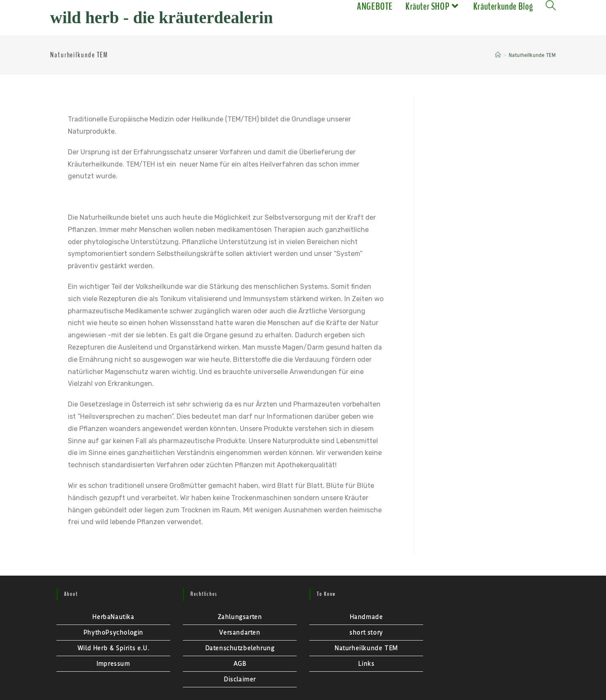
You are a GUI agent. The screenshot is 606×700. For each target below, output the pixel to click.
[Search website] (551, 6)
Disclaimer (240, 679)
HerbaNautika (113, 617)
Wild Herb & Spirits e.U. (113, 648)
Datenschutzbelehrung (240, 648)
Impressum (113, 664)
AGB (240, 664)
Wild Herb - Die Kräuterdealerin (162, 17)
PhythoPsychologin (113, 633)
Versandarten (240, 633)
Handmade (366, 617)
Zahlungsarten (240, 617)
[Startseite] (498, 55)
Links (366, 664)
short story (366, 633)
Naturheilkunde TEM (366, 648)
